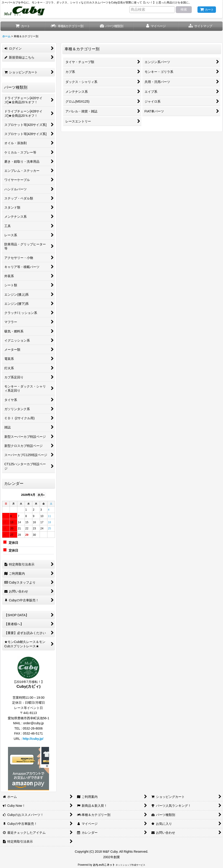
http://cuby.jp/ (33, 739)
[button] (200, 26)
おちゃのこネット (104, 865)
